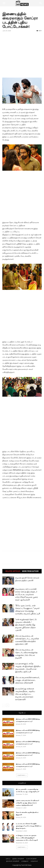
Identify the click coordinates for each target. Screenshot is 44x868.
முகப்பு (8, 859)
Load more (22, 775)
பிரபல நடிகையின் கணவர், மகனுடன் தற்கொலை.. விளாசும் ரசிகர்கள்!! (27, 680)
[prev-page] (4, 705)
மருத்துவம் (25, 861)
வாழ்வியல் (22, 783)
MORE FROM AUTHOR (30, 571)
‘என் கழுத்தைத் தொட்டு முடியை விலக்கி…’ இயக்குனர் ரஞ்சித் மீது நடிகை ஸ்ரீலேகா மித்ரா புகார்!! (26, 625)
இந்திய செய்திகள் (18, 859)
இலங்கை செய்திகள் (13, 861)
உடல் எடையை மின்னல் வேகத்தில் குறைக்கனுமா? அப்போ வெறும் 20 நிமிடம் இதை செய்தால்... (29, 826)
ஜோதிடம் (22, 713)
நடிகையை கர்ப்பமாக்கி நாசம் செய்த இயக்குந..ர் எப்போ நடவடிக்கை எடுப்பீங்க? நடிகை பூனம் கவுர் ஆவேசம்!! (27, 594)
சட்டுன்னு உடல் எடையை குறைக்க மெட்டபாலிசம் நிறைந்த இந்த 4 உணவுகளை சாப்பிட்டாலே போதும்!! (27, 838)
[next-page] (8, 705)
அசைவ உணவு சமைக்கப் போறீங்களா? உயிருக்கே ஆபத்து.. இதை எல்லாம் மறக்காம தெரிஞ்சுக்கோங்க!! (28, 803)
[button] (4, 3)
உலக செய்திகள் (31, 859)
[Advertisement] (22, 56)
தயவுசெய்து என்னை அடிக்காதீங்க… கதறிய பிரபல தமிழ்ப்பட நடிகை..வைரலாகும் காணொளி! (25, 694)
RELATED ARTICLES (13, 571)
